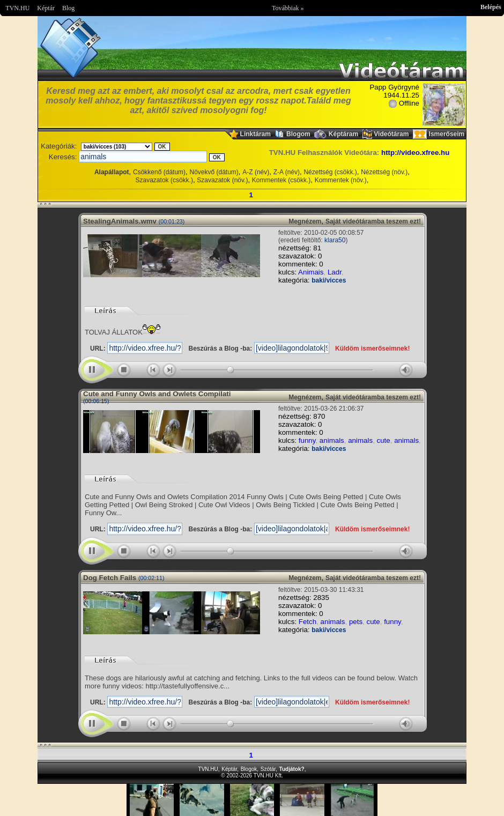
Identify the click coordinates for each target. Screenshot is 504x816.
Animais (311, 272)
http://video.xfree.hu (415, 153)
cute (384, 440)
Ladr (335, 272)
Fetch (307, 622)
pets (356, 622)
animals (332, 440)
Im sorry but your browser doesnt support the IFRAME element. (252, 800)
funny (307, 440)
